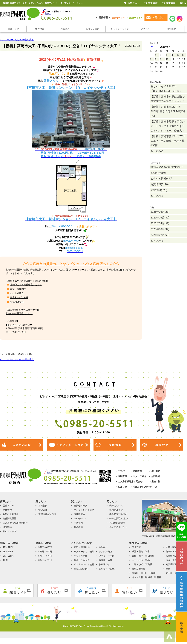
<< (152, 47)
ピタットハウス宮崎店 (19, 325)
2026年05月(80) (160, 218)
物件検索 (40, 29)
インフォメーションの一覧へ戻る (17, 40)
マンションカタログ (84, 510)
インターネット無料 (84, 564)
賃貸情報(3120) (160, 184)
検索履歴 (169, 3)
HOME (121, 471)
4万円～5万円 (45, 552)
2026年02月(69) (160, 235)
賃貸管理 (103, 18)
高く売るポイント (118, 527)
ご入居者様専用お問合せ (130, 482)
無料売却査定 (116, 510)
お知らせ (122, 487)
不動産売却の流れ (118, 514)
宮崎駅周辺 (171, 556)
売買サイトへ (119, 18)
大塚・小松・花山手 (142, 564)
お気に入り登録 (11, 514)
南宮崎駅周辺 (172, 564)
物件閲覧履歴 (10, 519)
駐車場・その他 (107, 569)
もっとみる (157, 151)
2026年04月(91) (160, 223)
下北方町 (136, 547)
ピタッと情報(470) (161, 179)
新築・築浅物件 (18, 289)
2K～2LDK (8, 552)
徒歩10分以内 (81, 569)
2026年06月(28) (160, 212)
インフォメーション (119, 29)
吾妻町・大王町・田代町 (144, 573)
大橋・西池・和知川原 (143, 556)
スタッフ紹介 (92, 29)
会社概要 (171, 29)
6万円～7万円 (45, 560)
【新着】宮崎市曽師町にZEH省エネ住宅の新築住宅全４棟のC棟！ (168, 141)
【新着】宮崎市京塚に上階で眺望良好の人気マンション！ (168, 99)
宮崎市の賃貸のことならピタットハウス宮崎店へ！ (71, 264)
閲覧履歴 (151, 3)
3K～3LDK (8, 556)
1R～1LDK (8, 547)
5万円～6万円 (45, 556)
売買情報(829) (159, 190)
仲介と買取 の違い (119, 519)
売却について (116, 506)
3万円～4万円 (45, 547)
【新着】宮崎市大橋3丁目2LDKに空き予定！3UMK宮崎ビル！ (168, 111)
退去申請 (156, 482)
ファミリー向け (107, 556)
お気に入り (66, 29)
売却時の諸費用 (117, 523)
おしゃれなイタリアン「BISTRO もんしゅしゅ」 (166, 89)
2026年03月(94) (160, 229)
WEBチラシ (80, 519)
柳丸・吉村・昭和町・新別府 (146, 577)
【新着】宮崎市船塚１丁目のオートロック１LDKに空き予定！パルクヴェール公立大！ (168, 126)
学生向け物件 (17, 302)
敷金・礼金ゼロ (82, 560)
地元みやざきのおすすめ (145, 487)
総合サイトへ (136, 18)
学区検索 (78, 523)
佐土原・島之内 (174, 573)
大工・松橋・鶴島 (141, 560)
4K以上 (6, 560)
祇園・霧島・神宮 (141, 552)
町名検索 (78, 527)
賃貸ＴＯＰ (8, 506)
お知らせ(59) (158, 173)
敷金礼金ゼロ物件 (19, 297)
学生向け (103, 547)
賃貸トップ (13, 29)
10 (167, 59)
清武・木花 (171, 560)
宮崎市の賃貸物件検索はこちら (26, 285)
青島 (168, 569)
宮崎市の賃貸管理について (19, 314)
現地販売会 (79, 514)
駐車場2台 (104, 564)
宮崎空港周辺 (139, 569)
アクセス (145, 29)
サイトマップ (10, 531)
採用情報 (122, 476)
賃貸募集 (43, 506)
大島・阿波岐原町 (175, 547)
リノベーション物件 (84, 552)
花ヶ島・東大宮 (174, 552)
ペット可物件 (17, 293)
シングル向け (105, 552)
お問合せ (156, 476)
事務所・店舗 (105, 560)
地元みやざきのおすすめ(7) (167, 167)
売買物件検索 (81, 506)
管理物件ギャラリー (48, 514)
